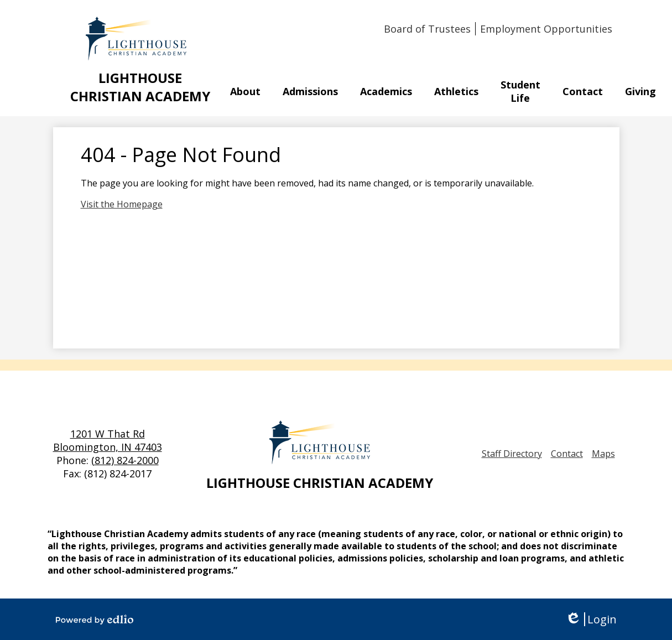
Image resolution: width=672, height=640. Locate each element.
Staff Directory (512, 454)
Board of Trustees (427, 29)
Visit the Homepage (122, 204)
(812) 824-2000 (125, 460)
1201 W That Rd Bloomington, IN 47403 (108, 440)
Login (591, 619)
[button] (245, 91)
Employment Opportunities (546, 29)
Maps (603, 454)
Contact (567, 454)
